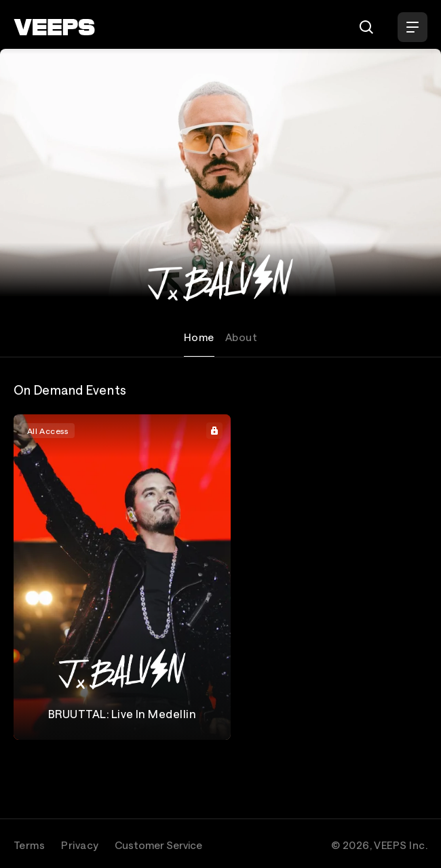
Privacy (80, 845)
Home (199, 337)
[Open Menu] (413, 27)
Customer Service (158, 845)
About (241, 337)
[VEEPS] (54, 27)
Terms (29, 845)
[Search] (366, 27)
